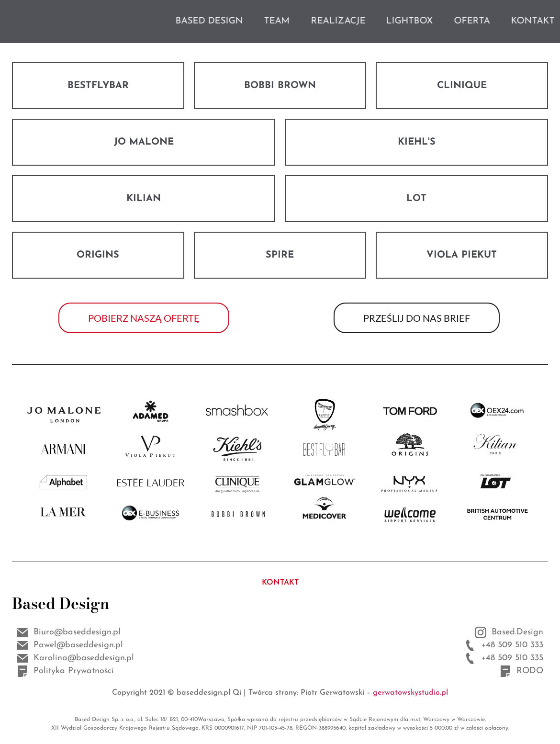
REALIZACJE (385, 21)
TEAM (324, 21)
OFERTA (519, 21)
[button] (144, 318)
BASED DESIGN (256, 21)
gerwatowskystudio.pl (410, 693)
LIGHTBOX (456, 21)
